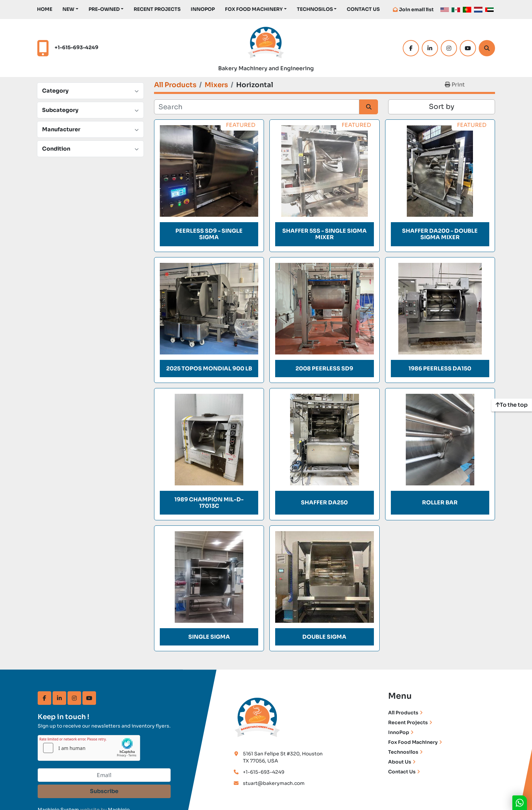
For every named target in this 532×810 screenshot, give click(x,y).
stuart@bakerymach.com (274, 783)
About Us (400, 762)
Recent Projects (157, 9)
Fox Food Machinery (254, 9)
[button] (70, 9)
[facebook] (411, 48)
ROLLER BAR (440, 503)
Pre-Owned (104, 9)
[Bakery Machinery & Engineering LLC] (258, 716)
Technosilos (403, 752)
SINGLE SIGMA (209, 637)
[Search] (487, 48)
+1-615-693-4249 (77, 47)
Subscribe (104, 791)
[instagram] (449, 48)
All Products (403, 713)
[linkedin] (430, 48)
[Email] (104, 775)
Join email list (416, 9)
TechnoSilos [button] (315, 9)
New (68, 9)
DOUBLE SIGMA (324, 637)
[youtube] (468, 48)
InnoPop (203, 9)
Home (45, 9)
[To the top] (512, 405)
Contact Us (363, 9)
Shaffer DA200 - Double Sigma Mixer (440, 234)
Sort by (442, 107)
